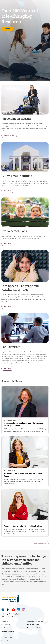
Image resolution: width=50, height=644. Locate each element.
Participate (7, 29)
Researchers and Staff (33, 628)
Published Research (7, 641)
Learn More (7, 191)
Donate (3, 628)
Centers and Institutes (8, 631)
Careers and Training (33, 625)
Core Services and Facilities (35, 621)
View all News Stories (39, 543)
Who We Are (5, 621)
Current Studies (9, 136)
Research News (6, 625)
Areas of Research (7, 638)
